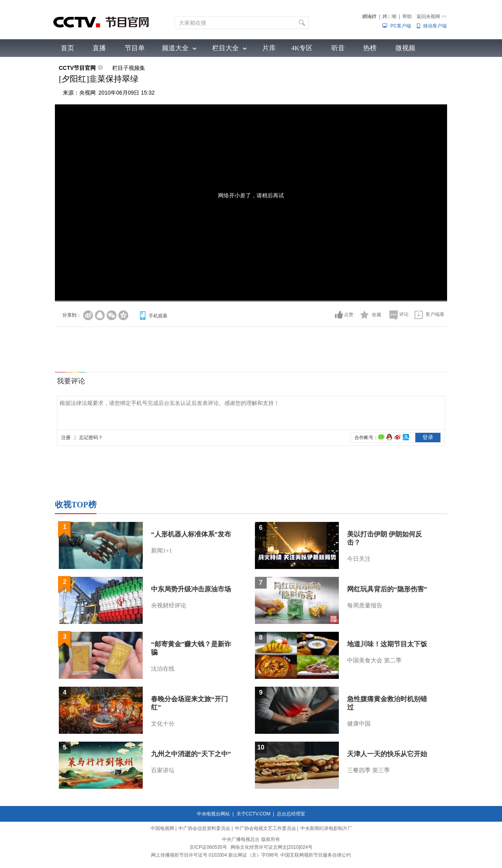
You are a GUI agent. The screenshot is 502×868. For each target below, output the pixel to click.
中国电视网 (162, 828)
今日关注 (359, 559)
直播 (99, 48)
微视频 (405, 48)
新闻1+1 (161, 551)
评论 (404, 314)
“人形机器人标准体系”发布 (191, 534)
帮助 (407, 16)
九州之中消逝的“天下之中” (191, 754)
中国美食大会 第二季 (374, 660)
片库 (269, 48)
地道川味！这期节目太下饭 (387, 644)
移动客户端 (435, 26)
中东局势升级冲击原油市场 (191, 589)
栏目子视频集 (129, 68)
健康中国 (359, 724)
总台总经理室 (291, 814)
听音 (338, 48)
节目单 (135, 48)
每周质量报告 (365, 605)
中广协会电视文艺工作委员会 (266, 828)
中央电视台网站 (213, 814)
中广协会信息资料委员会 (204, 828)
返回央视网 (432, 16)
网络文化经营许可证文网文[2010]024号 (272, 847)
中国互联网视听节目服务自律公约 (316, 855)
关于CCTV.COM (254, 814)
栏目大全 (226, 48)
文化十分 (163, 724)
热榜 (370, 48)
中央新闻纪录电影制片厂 (326, 828)
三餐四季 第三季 (368, 770)
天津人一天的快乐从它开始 (387, 754)
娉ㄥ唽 (389, 16)
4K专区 (302, 48)
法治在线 (163, 669)
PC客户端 (401, 26)
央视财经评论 (169, 605)
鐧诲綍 (369, 16)
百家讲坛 (163, 770)
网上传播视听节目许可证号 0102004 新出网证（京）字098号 (215, 855)
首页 (67, 48)
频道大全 (175, 48)
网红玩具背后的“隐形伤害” (387, 589)
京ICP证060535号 (208, 847)
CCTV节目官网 (77, 68)
